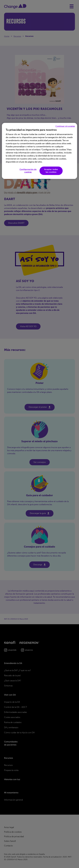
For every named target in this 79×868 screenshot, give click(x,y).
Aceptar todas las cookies (51, 171)
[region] (39, 151)
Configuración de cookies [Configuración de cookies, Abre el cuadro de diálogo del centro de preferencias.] (28, 171)
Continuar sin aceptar (65, 126)
